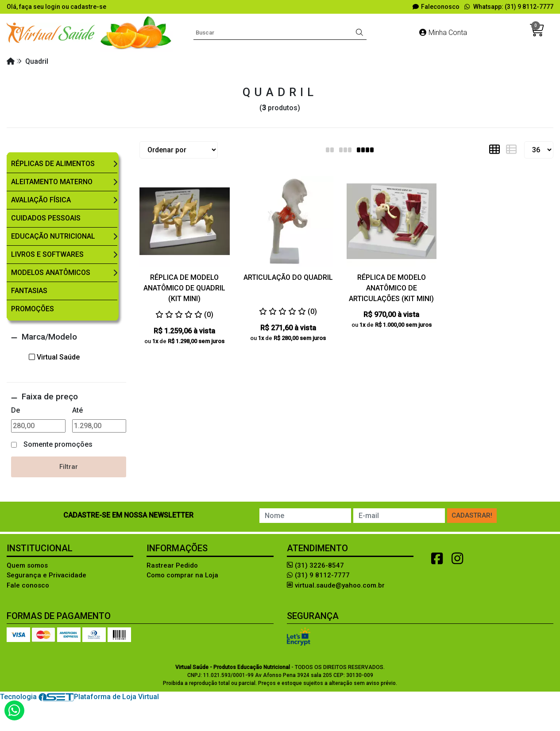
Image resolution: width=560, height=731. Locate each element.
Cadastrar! (472, 515)
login (53, 7)
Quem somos (27, 565)
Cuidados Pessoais (46, 218)
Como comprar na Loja (182, 575)
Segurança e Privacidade (46, 575)
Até (77, 410)
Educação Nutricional (53, 236)
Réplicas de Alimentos (53, 164)
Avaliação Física (41, 200)
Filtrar (69, 467)
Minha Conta (443, 33)
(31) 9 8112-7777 (318, 575)
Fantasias (29, 291)
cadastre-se (88, 7)
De (15, 410)
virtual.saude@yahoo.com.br (336, 585)
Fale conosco (28, 585)
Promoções (33, 309)
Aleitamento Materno (52, 182)
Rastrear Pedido (172, 565)
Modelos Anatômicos (51, 273)
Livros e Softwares (47, 254)
